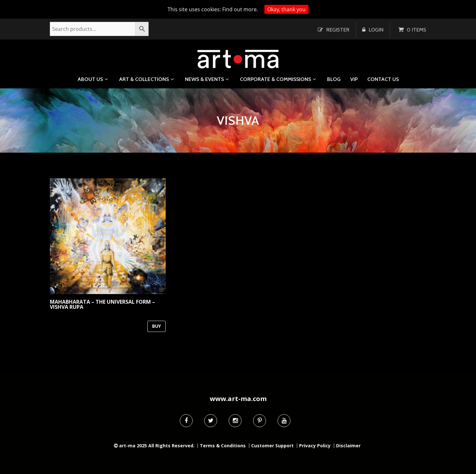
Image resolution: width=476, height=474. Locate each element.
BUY (156, 326)
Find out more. (240, 9)
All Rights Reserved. (171, 446)
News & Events (204, 79)
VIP (354, 79)
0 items (416, 30)
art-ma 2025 (133, 446)
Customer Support (272, 446)
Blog (334, 79)
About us (90, 79)
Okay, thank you (286, 9)
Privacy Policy (315, 446)
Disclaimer (348, 446)
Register (338, 30)
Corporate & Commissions (275, 79)
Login (376, 30)
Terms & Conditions (223, 446)
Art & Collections (144, 79)
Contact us (383, 79)
